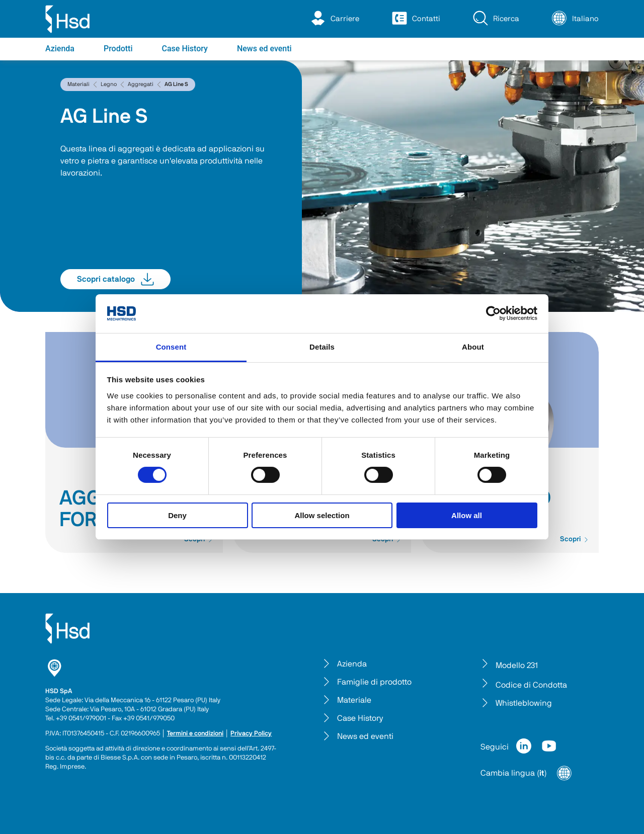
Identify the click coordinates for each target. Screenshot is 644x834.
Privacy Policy (251, 734)
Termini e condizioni (195, 734)
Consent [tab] (171, 347)
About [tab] (473, 347)
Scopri (574, 539)
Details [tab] (322, 347)
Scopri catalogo (115, 279)
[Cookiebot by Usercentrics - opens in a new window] (493, 313)
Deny (177, 515)
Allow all (467, 515)
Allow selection (322, 515)
